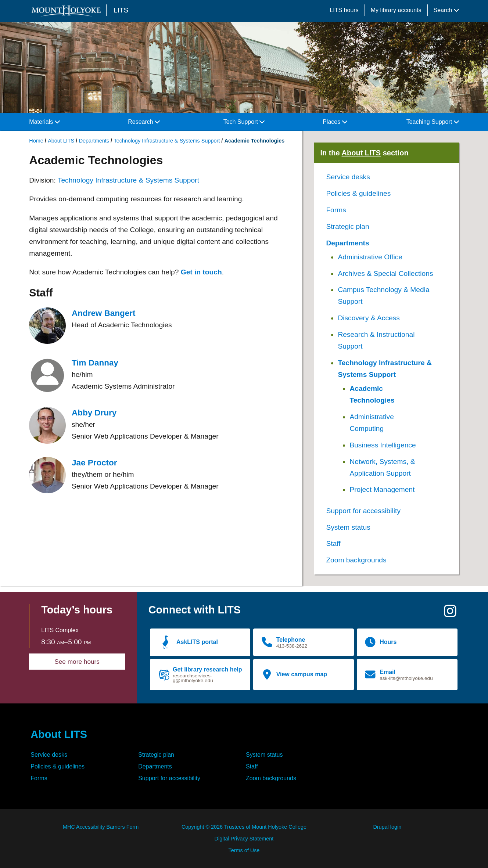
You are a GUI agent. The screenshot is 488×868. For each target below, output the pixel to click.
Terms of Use (244, 850)
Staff (333, 543)
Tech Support (244, 122)
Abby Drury (94, 413)
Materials (44, 122)
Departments (94, 141)
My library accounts (396, 10)
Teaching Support (433, 122)
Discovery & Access (369, 318)
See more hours (77, 662)
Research (144, 122)
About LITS (61, 141)
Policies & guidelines (358, 193)
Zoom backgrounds (356, 560)
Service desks (348, 177)
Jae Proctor (94, 463)
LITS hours (344, 10)
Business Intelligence (383, 445)
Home (36, 141)
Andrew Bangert (103, 313)
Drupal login (387, 827)
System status (348, 527)
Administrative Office (370, 257)
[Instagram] (450, 614)
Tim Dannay (95, 363)
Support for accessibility (363, 511)
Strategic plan (347, 226)
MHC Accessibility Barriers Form (101, 827)
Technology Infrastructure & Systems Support (167, 141)
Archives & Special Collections (385, 273)
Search (446, 10)
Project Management (382, 489)
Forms (336, 210)
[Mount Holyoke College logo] (68, 11)
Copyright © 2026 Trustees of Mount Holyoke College (244, 827)
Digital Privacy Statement (244, 839)
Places (335, 122)
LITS (121, 10)
